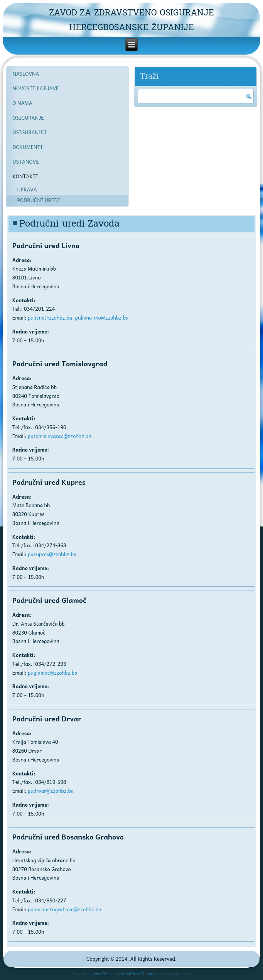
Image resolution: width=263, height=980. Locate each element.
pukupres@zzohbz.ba (52, 554)
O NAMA (22, 103)
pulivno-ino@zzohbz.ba (102, 317)
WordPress (103, 974)
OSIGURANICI (30, 132)
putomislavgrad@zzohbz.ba (60, 436)
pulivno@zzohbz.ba (50, 317)
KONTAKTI (25, 176)
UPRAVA (27, 189)
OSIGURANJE (28, 118)
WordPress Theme (137, 974)
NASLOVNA (26, 74)
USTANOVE (25, 162)
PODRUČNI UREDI (38, 200)
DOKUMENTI (27, 147)
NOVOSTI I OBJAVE (35, 88)
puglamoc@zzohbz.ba (53, 673)
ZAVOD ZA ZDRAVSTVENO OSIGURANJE (131, 13)
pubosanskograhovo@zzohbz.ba (65, 909)
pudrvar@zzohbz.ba (51, 791)
